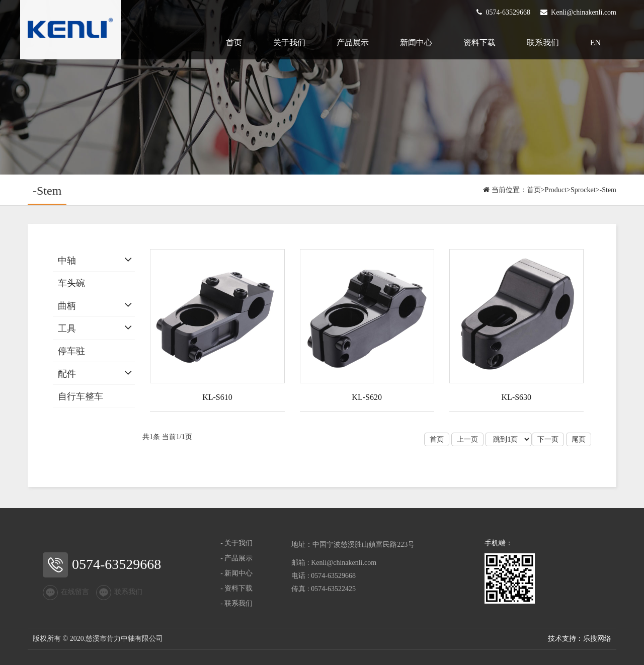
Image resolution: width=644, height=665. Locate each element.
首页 (234, 43)
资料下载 (479, 43)
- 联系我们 (236, 603)
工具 (67, 328)
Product (555, 190)
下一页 (548, 439)
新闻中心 (416, 43)
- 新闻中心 (236, 573)
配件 (67, 374)
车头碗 (71, 283)
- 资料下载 (236, 588)
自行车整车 (80, 396)
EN (595, 43)
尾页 (579, 439)
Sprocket (583, 190)
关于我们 (289, 43)
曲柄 (67, 306)
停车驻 (71, 351)
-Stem (608, 190)
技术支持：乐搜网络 (580, 639)
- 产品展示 (236, 558)
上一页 (467, 439)
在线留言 (66, 593)
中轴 (67, 261)
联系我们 (543, 43)
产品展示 (353, 43)
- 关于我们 (236, 543)
